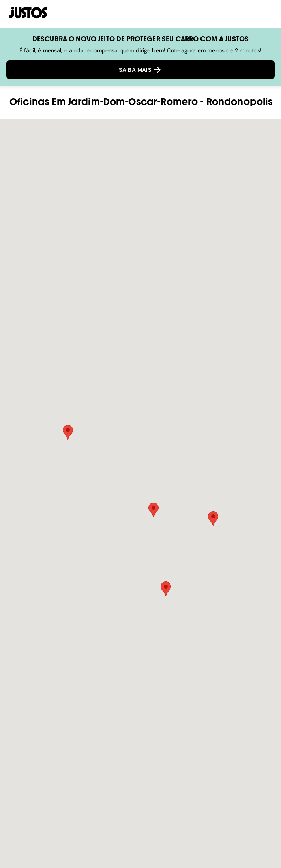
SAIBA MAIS (140, 70)
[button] (68, 432)
